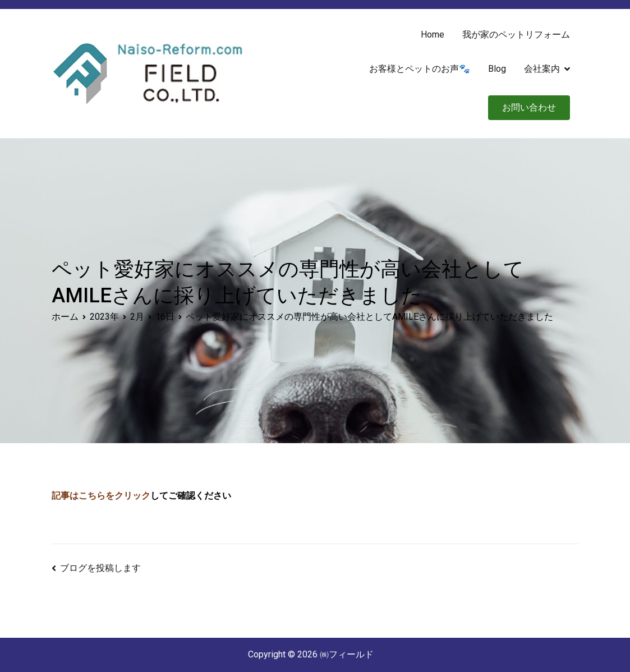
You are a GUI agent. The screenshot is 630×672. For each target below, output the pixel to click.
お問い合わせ (529, 107)
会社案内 (542, 69)
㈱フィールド (347, 654)
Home (433, 34)
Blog (497, 69)
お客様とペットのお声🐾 (420, 69)
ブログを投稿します (100, 568)
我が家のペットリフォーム (516, 34)
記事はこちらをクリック (101, 496)
